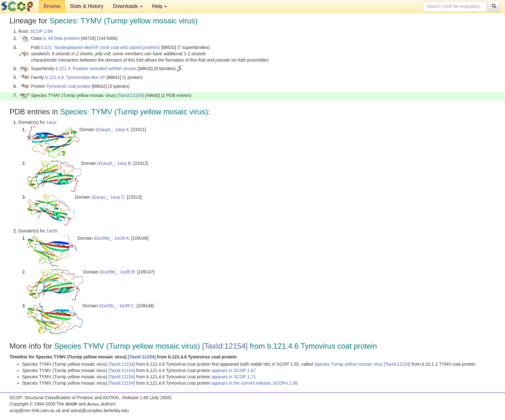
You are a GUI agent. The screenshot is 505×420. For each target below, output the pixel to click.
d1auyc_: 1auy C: (109, 197)
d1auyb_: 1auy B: (115, 163)
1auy (51, 122)
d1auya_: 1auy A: (113, 129)
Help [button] (159, 6)
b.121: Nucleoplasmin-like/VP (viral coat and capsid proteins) (100, 47)
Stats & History (87, 6)
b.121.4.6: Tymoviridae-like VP (75, 77)
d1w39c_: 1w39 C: (117, 306)
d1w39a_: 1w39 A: (112, 238)
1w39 (52, 231)
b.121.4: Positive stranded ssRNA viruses (96, 69)
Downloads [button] (128, 6)
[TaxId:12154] (131, 95)
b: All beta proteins (61, 38)
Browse (52, 6)
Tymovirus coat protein (68, 86)
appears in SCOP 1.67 (234, 370)
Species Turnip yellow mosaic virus (349, 364)
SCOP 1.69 (41, 31)
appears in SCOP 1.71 (234, 377)
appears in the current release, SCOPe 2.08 (255, 383)
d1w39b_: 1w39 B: (118, 272)
